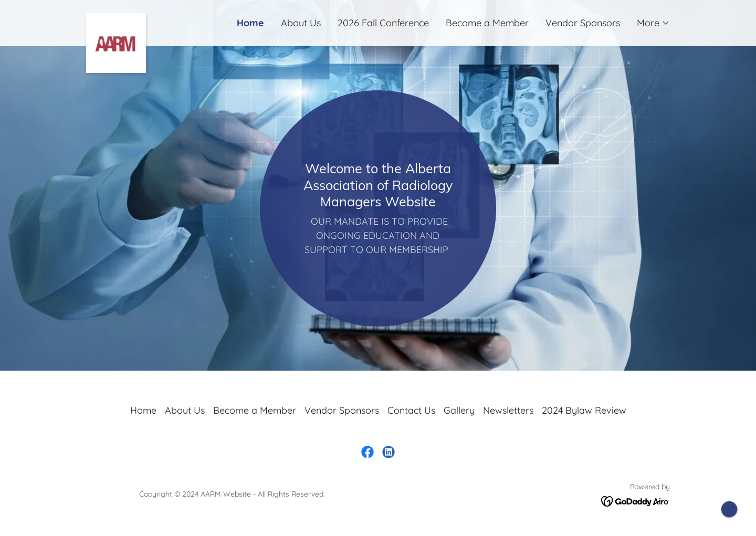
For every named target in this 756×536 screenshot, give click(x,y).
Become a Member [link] (487, 23)
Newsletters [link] (508, 410)
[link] (159, 18)
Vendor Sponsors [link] (583, 23)
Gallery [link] (459, 410)
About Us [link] (301, 23)
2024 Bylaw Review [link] (584, 410)
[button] (653, 23)
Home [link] (250, 23)
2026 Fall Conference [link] (383, 23)
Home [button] (143, 410)
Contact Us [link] (411, 410)
